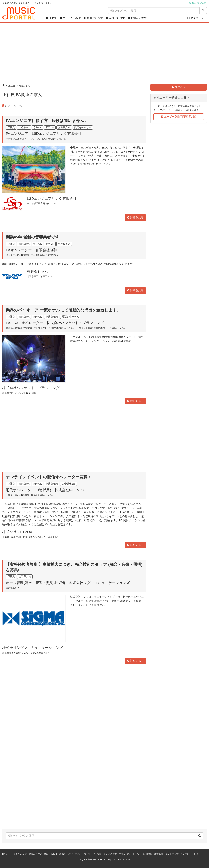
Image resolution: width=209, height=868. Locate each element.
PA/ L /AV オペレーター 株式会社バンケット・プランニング (55, 323)
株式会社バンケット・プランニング (31, 388)
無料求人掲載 (199, 3)
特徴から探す (137, 18)
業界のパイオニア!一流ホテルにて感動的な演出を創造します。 (63, 310)
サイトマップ (172, 854)
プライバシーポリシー (130, 854)
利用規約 (148, 854)
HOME (51, 18)
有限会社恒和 (38, 271)
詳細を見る (135, 217)
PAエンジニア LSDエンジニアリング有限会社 (44, 134)
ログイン (179, 87)
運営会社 (159, 854)
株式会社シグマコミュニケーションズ (33, 648)
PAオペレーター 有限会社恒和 (31, 250)
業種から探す (115, 18)
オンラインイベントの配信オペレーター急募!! (48, 477)
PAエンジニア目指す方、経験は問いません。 (47, 121)
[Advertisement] (104, 53)
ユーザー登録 (95, 854)
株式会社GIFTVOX (17, 532)
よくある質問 (110, 854)
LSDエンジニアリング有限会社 (52, 199)
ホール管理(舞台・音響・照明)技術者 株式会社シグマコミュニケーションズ (68, 583)
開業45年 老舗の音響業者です (33, 237)
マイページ (195, 18)
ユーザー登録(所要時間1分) (178, 117)
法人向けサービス (189, 854)
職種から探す (94, 18)
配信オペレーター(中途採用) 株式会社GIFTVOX (45, 490)
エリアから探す (71, 18)
